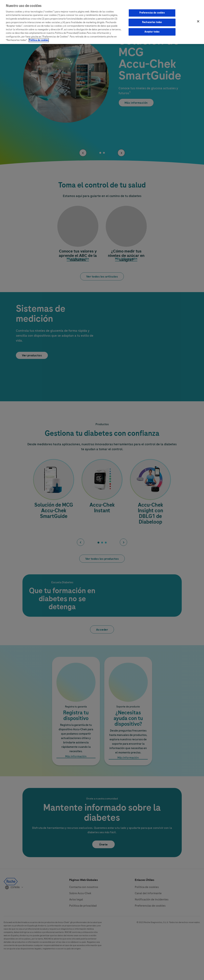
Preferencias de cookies (152, 12)
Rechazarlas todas (152, 21)
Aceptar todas (152, 31)
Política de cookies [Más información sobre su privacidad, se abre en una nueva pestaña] (39, 39)
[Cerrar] (198, 20)
